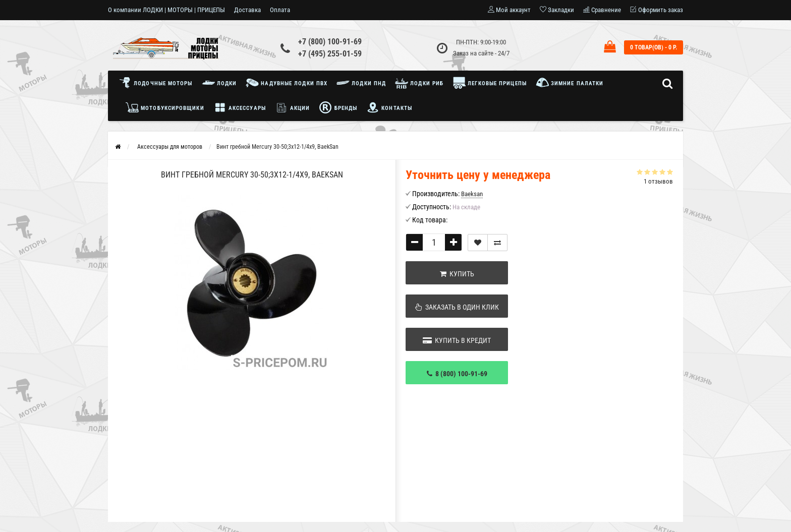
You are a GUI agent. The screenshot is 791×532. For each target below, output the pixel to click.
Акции (293, 107)
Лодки (219, 83)
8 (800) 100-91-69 (457, 374)
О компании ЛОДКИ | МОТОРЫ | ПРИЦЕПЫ (166, 10)
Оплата (280, 10)
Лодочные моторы (158, 83)
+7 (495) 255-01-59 (330, 54)
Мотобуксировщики (165, 107)
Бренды (338, 107)
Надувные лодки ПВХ (287, 83)
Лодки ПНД (361, 83)
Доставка (247, 10)
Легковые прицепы (490, 83)
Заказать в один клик (457, 307)
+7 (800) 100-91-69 (330, 42)
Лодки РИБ (419, 83)
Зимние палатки (570, 83)
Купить (457, 274)
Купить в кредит (457, 340)
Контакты (389, 107)
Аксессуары (240, 107)
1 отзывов (658, 181)
